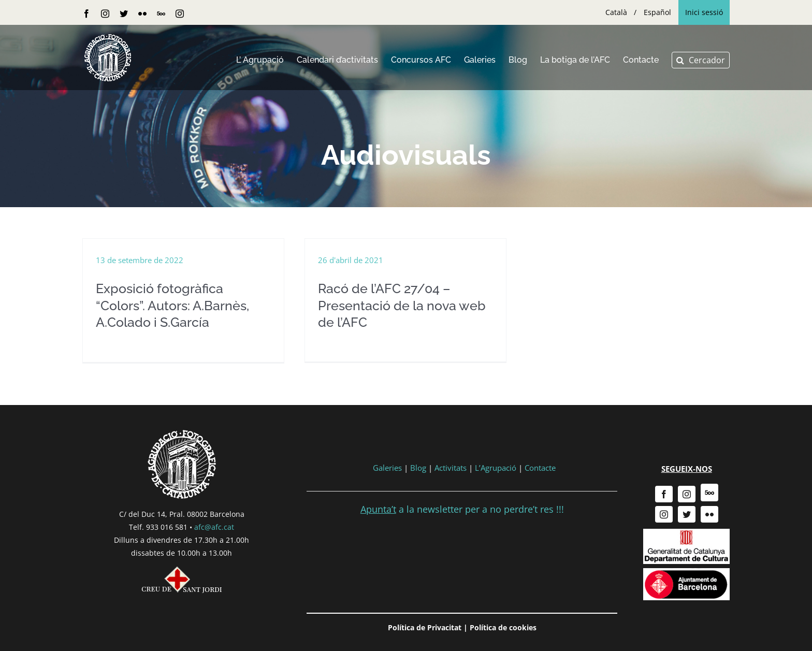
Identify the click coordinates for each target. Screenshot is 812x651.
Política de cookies (503, 627)
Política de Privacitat (425, 627)
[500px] (709, 493)
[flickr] (709, 514)
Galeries (387, 468)
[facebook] (664, 494)
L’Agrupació (496, 468)
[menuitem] (616, 12)
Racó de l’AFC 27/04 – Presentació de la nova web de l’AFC (402, 305)
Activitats (451, 468)
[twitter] (687, 514)
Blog (418, 468)
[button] (701, 60)
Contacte (540, 468)
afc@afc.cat (214, 527)
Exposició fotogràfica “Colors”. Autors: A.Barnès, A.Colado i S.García (172, 305)
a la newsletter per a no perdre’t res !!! (462, 509)
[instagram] (687, 494)
